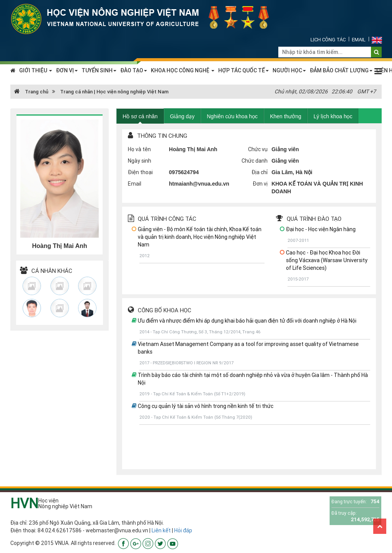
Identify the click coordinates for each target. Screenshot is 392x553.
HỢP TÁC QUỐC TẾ (243, 70)
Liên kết (161, 530)
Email (359, 40)
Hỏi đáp (183, 530)
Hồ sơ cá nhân (140, 116)
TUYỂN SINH (99, 70)
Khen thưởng (286, 116)
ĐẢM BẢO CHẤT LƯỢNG (341, 70)
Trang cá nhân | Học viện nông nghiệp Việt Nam (114, 92)
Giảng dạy (182, 116)
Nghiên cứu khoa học (232, 116)
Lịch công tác (328, 40)
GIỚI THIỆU (36, 70)
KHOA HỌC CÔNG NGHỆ (183, 70)
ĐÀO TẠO (134, 70)
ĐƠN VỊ (67, 70)
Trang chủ (31, 92)
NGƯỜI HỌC (289, 70)
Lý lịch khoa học (333, 116)
